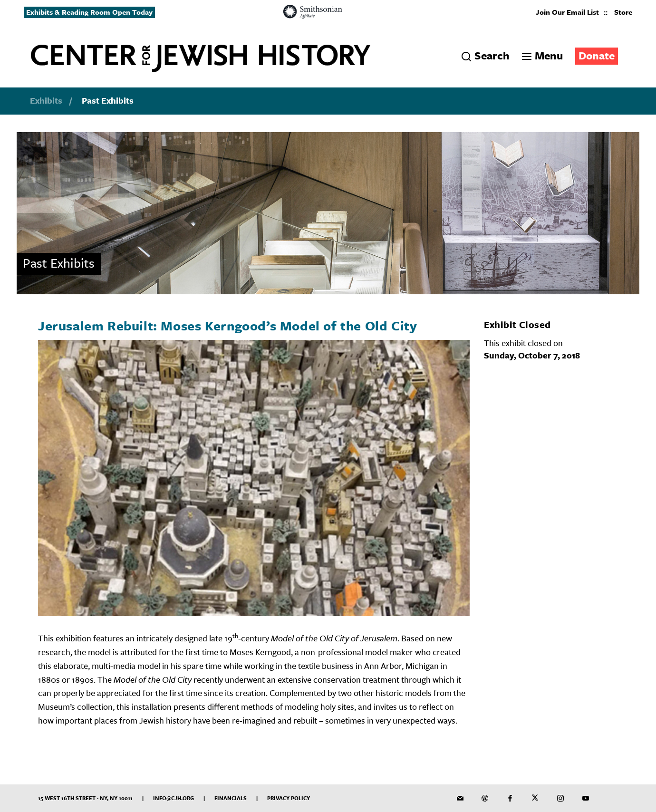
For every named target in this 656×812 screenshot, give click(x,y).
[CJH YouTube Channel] (586, 798)
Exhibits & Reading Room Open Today (89, 12)
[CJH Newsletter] (460, 798)
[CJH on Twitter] (535, 798)
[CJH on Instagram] (560, 798)
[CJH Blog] (485, 798)
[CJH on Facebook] (510, 798)
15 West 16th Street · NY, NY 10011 (85, 798)
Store (623, 12)
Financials (231, 798)
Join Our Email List (567, 12)
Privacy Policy (289, 798)
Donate (597, 55)
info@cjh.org (174, 798)
